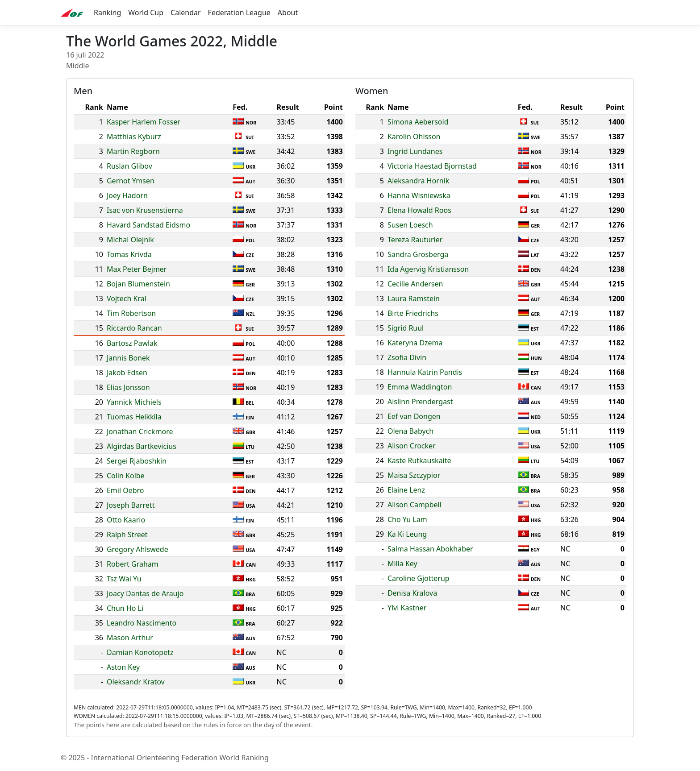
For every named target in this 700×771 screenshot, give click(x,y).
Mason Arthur (130, 638)
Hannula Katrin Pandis (425, 372)
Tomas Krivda (129, 254)
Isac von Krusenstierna (145, 210)
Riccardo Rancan (134, 328)
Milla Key (402, 564)
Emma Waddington (420, 387)
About (288, 12)
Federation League (239, 12)
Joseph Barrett (131, 505)
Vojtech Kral (127, 298)
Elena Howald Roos (419, 210)
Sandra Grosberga (418, 254)
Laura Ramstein (414, 298)
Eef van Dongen (414, 416)
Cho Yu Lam (407, 519)
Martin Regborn (133, 151)
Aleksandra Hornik (418, 181)
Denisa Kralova (412, 593)
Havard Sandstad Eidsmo (148, 225)
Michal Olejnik (130, 240)
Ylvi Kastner (407, 608)
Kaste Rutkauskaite (419, 460)
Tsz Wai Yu (124, 579)
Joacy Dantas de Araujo (145, 593)
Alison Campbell (415, 505)
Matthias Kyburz (134, 137)
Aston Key (123, 667)
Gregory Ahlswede (137, 549)
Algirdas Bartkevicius (142, 446)
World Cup (146, 12)
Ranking (107, 12)
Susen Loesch (410, 225)
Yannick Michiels (134, 402)
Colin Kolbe (126, 476)
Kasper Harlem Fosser (144, 122)
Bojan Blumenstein (138, 284)
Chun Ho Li (125, 608)
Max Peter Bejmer (137, 269)
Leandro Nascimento (142, 623)
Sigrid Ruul (406, 328)
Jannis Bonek (128, 358)
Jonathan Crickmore (140, 431)
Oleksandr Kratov (136, 682)
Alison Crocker (412, 446)
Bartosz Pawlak (132, 343)
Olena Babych (410, 431)
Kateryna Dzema (415, 343)
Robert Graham (133, 564)
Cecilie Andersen (415, 284)
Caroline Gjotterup (419, 578)
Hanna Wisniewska (419, 195)
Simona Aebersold (418, 122)
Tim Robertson (131, 313)
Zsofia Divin (407, 357)
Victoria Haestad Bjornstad (432, 166)
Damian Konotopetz (140, 652)
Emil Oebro (125, 490)
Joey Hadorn (127, 195)
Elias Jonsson (128, 387)
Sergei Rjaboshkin (137, 461)
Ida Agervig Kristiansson (428, 269)
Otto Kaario (126, 520)
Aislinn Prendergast (420, 402)
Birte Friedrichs (413, 313)
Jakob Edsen (127, 373)
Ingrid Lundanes (415, 151)
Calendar (186, 12)
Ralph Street (127, 535)
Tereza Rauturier (415, 240)
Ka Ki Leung (407, 534)
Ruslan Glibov (129, 166)
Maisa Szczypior (414, 475)
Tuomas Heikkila (134, 417)
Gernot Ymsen (131, 181)
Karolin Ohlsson (414, 137)
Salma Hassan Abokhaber (430, 549)
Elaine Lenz (406, 490)
